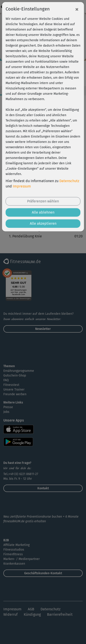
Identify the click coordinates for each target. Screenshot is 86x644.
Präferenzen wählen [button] (43, 201)
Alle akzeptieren (43, 223)
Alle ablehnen (43, 212)
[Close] (77, 9)
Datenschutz (69, 181)
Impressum (22, 186)
